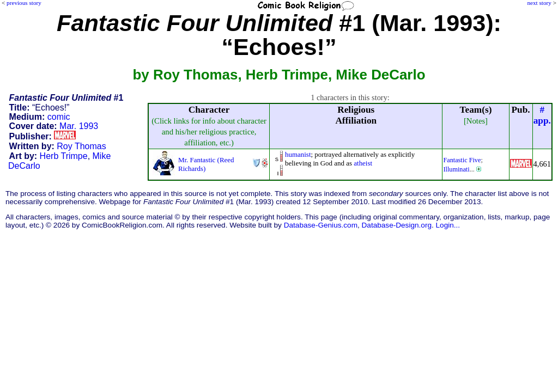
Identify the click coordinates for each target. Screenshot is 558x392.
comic (59, 117)
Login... (448, 225)
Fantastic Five (462, 160)
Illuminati (456, 169)
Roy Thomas (81, 146)
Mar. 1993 (79, 126)
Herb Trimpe (64, 156)
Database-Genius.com (321, 225)
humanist (298, 154)
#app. (542, 115)
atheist (363, 163)
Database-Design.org (397, 225)
